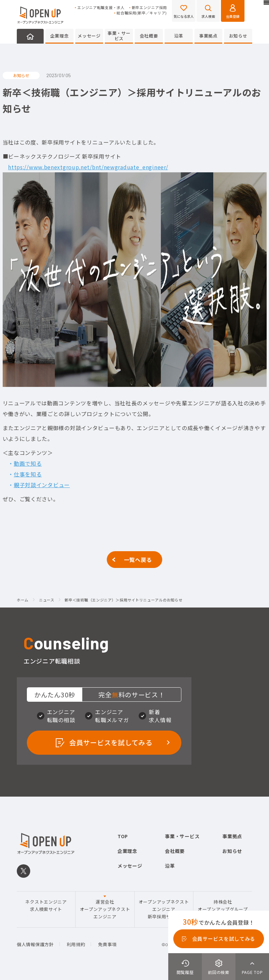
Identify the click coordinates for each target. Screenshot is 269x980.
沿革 (178, 36)
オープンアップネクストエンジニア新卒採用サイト (164, 909)
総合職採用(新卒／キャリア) (142, 13)
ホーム (23, 600)
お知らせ (238, 36)
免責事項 (107, 944)
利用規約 (76, 944)
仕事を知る (28, 474)
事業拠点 (208, 36)
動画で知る (28, 463)
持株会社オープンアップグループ (223, 905)
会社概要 (149, 36)
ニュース (47, 600)
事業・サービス (119, 36)
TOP (123, 836)
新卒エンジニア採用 (149, 8)
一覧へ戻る (138, 560)
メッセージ (89, 36)
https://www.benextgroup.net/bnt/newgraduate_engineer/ (88, 167)
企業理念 (59, 36)
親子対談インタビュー (42, 485)
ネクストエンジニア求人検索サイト (46, 905)
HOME (30, 36)
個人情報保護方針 (35, 944)
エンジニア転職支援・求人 (101, 8)
